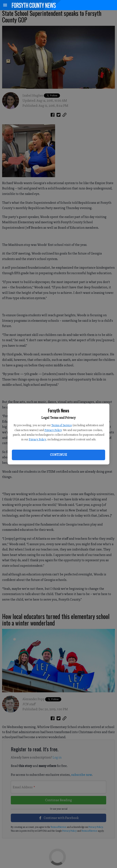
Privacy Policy (53, 430)
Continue (58, 455)
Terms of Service (62, 425)
